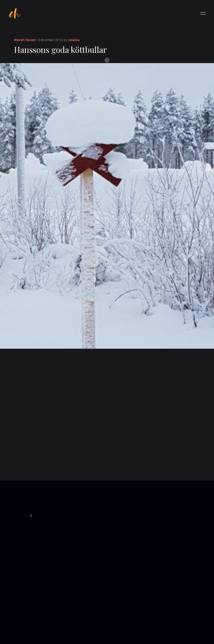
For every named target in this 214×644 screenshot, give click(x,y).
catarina (74, 40)
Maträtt (19, 40)
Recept (31, 40)
